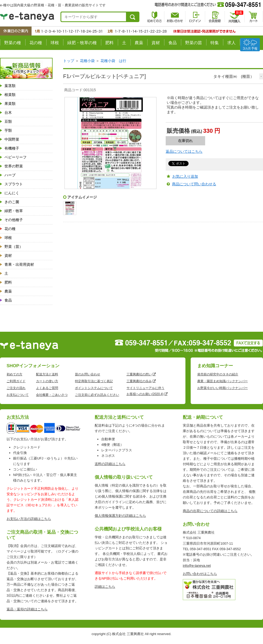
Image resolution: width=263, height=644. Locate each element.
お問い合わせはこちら (200, 574)
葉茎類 (10, 86)
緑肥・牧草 (14, 211)
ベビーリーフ (16, 157)
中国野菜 (12, 139)
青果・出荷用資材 (19, 264)
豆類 (8, 121)
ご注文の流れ (16, 388)
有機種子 (12, 148)
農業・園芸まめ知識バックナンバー (222, 381)
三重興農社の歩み (139, 381)
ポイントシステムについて (94, 388)
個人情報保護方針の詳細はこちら (120, 516)
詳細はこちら (105, 587)
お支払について (18, 395)
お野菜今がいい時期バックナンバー (222, 388)
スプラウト (14, 184)
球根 (55, 43)
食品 (173, 43)
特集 (215, 43)
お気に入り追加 (185, 176)
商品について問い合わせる (194, 184)
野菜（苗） (14, 247)
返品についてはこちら (184, 151)
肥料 (109, 43)
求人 (231, 43)
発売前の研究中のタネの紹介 (218, 374)
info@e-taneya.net (197, 566)
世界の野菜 (14, 166)
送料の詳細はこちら (110, 464)
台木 (8, 113)
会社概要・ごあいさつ (52, 395)
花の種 (36, 43)
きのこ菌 (12, 202)
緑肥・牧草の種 (82, 43)
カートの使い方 (47, 381)
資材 (156, 43)
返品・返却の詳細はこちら (27, 609)
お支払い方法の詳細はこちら (29, 519)
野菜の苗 (194, 43)
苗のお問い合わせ (88, 374)
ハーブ (10, 175)
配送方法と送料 (47, 374)
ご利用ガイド (16, 381)
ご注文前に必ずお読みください (97, 395)
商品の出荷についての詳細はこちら (210, 511)
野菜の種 (13, 43)
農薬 (139, 43)
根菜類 (10, 95)
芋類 (8, 130)
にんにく (12, 193)
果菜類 (10, 104)
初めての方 (14, 374)
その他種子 (14, 220)
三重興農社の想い (139, 374)
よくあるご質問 (47, 388)
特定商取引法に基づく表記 (94, 381)
